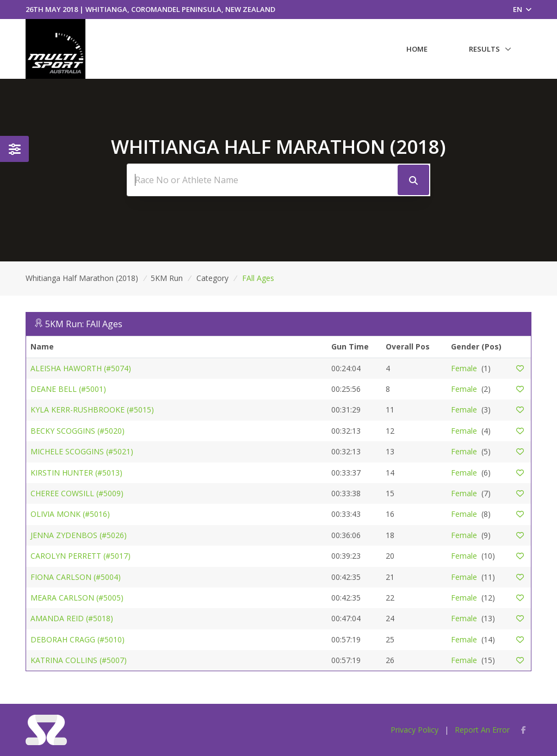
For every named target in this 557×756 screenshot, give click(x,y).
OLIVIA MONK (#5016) (70, 514)
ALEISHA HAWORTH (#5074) (81, 368)
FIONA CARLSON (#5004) (76, 577)
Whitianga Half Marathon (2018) (82, 278)
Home (417, 49)
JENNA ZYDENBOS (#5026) (79, 535)
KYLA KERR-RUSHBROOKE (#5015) (92, 410)
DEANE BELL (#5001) (68, 389)
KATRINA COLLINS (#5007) (79, 660)
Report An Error (482, 730)
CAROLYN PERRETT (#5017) (81, 556)
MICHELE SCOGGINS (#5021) (82, 451)
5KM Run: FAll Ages (84, 324)
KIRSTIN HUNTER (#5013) (76, 473)
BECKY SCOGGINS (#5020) (78, 431)
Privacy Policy (414, 730)
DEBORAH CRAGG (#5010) (78, 639)
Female (464, 368)
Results (484, 49)
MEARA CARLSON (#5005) (77, 598)
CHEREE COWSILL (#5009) (77, 493)
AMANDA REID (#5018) (72, 618)
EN (522, 9)
